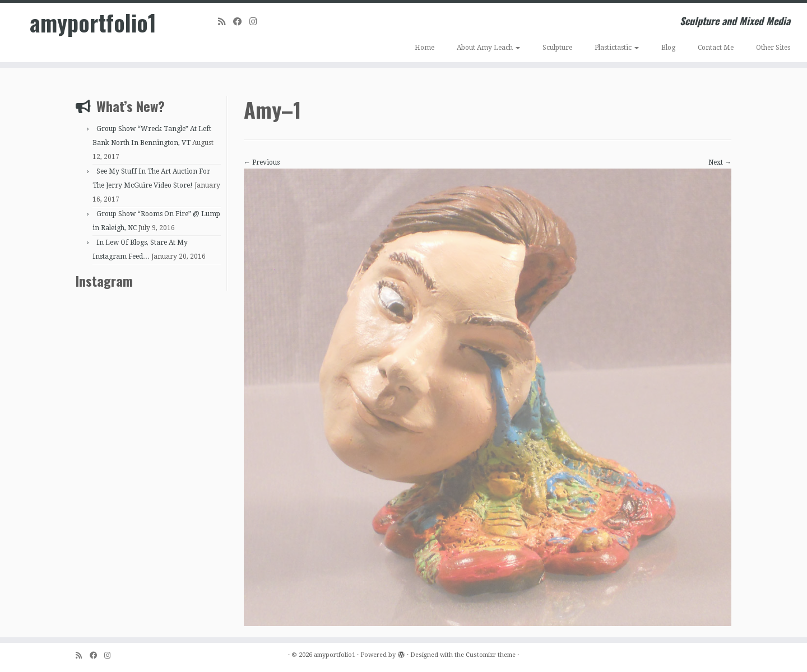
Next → (720, 162)
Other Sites (773, 48)
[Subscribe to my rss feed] (226, 22)
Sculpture (557, 48)
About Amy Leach (488, 48)
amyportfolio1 (93, 22)
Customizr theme (491, 655)
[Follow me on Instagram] (257, 22)
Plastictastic (617, 48)
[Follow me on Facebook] (241, 22)
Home (425, 48)
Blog (668, 48)
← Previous (262, 162)
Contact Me (716, 48)
